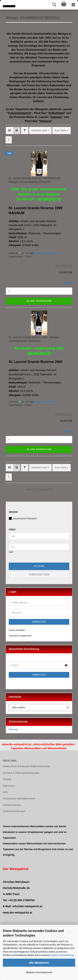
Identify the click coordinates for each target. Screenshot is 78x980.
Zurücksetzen (39, 574)
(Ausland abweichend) (46, 253)
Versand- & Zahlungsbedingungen (21, 773)
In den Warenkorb (39, 301)
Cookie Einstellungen (14, 811)
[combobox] (40, 131)
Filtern (39, 566)
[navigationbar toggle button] (73, 5)
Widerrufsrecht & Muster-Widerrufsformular (26, 766)
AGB (5, 792)
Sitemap (13, 729)
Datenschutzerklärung (62, 955)
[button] (9, 131)
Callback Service (12, 805)
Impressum (9, 786)
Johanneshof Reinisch (23, 518)
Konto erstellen (17, 630)
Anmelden (39, 622)
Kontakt (7, 779)
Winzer (13, 512)
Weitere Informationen (39, 972)
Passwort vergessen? (20, 636)
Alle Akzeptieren (39, 963)
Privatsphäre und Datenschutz (19, 799)
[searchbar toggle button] (54, 5)
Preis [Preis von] (12, 530)
